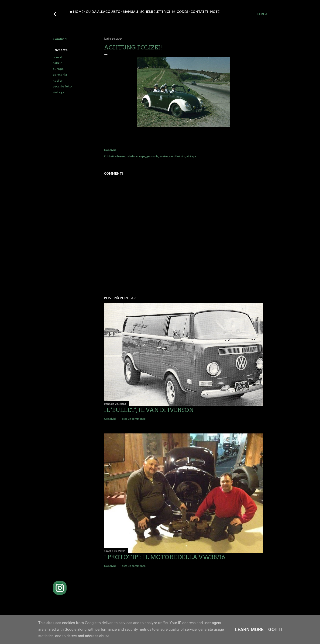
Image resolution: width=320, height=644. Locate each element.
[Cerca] (262, 14)
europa (58, 69)
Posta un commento (133, 419)
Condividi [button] (60, 39)
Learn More (249, 630)
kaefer (58, 80)
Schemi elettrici (155, 12)
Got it (275, 630)
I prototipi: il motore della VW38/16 (164, 557)
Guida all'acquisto (103, 12)
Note (215, 12)
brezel (57, 57)
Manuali (130, 12)
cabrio (58, 63)
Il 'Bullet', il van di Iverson (149, 410)
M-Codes (180, 12)
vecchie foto (62, 86)
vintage (58, 92)
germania (60, 74)
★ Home (76, 12)
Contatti (199, 12)
